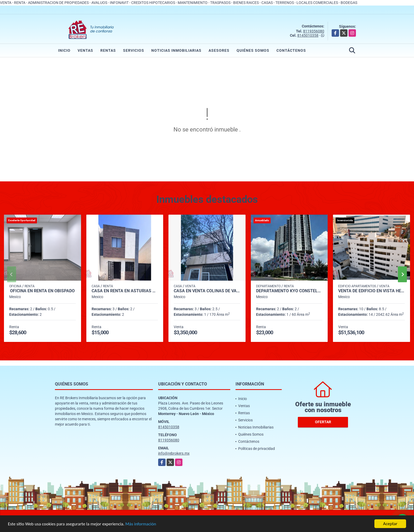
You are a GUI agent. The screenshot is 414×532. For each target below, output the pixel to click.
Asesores (219, 50)
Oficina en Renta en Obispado (42, 291)
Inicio (64, 50)
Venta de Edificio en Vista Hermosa (371, 291)
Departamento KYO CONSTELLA (289, 291)
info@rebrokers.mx (174, 453)
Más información (141, 524)
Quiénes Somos (253, 50)
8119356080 (314, 31)
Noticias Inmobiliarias (176, 50)
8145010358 (308, 35)
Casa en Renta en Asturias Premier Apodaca (125, 291)
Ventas (85, 50)
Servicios (134, 50)
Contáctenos (291, 50)
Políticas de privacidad (257, 449)
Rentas (108, 50)
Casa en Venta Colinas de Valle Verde (207, 291)
